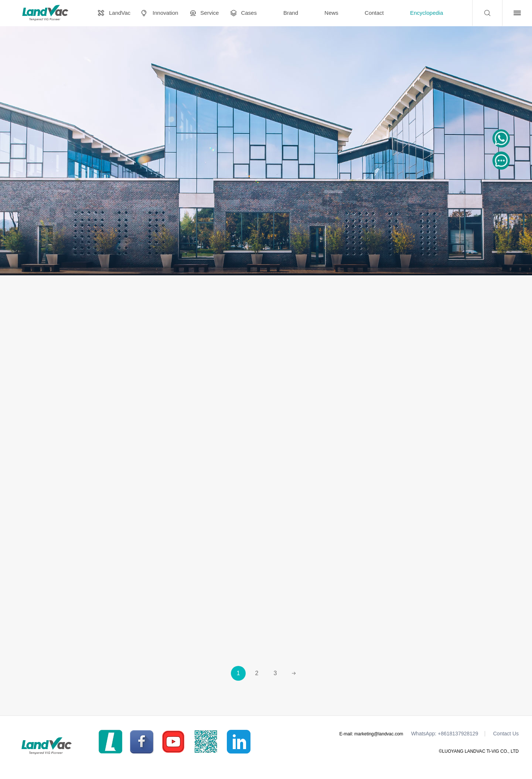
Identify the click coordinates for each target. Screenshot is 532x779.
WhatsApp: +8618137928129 (445, 733)
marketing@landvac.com (379, 734)
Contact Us (506, 733)
